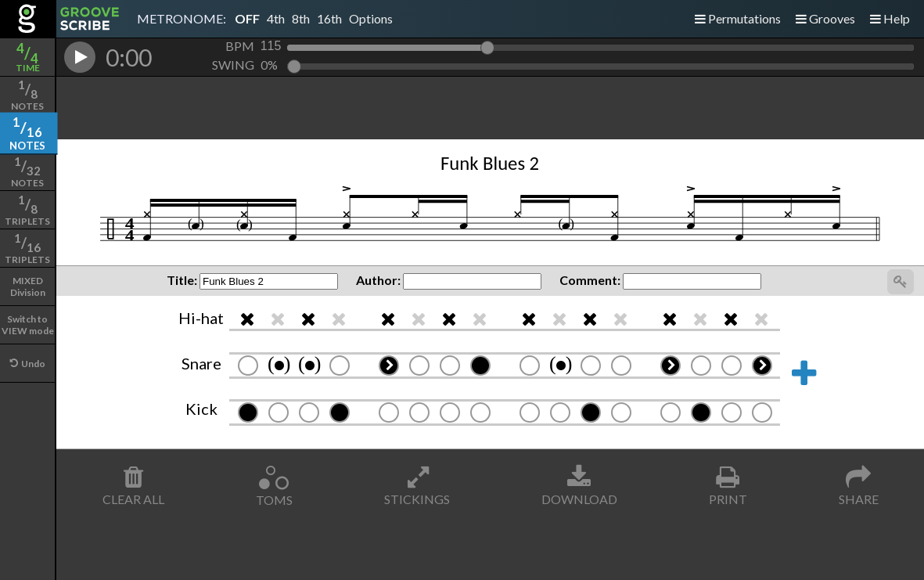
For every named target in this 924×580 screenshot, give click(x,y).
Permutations (738, 18)
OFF (247, 18)
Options (371, 18)
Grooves (825, 18)
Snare (201, 363)
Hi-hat (201, 318)
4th (276, 18)
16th (329, 18)
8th (301, 18)
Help (890, 18)
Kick (201, 409)
